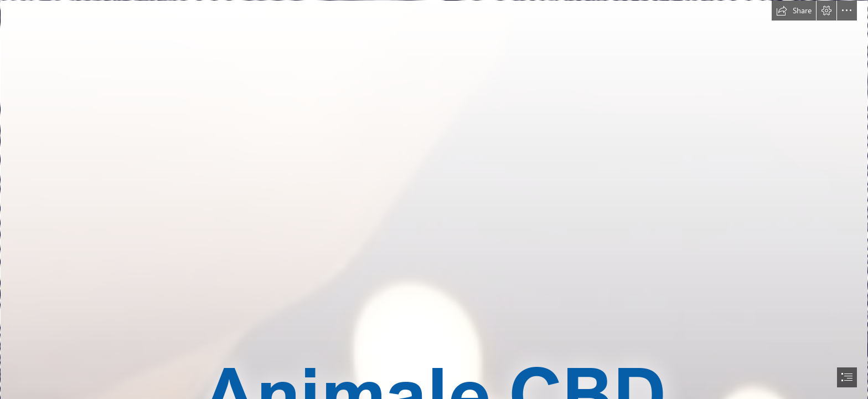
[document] (434, 199)
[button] (794, 11)
